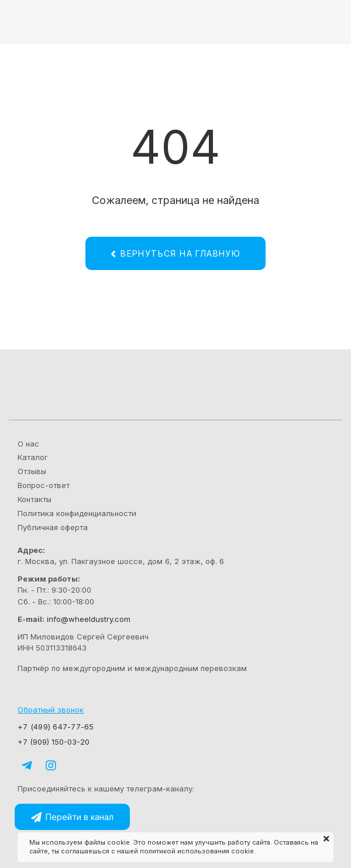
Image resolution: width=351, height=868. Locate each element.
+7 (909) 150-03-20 (55, 742)
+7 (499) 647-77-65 (56, 727)
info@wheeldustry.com (89, 619)
